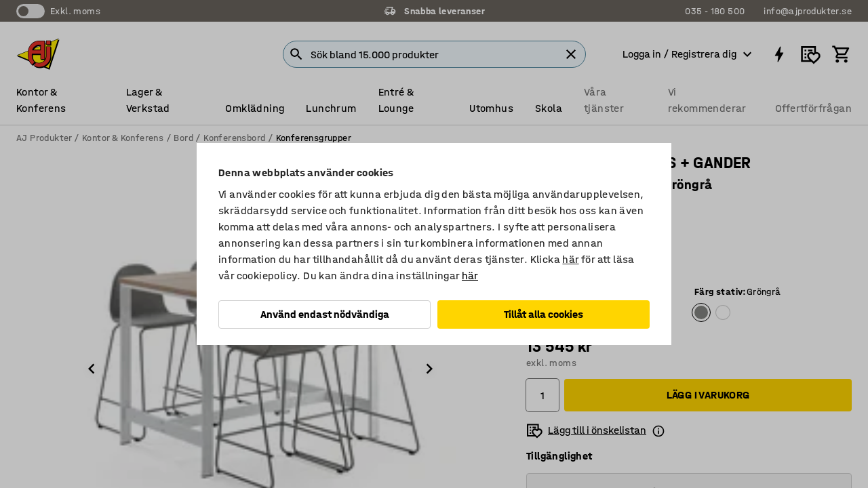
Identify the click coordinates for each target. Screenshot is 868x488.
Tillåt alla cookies (544, 314)
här (570, 259)
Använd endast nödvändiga (325, 314)
